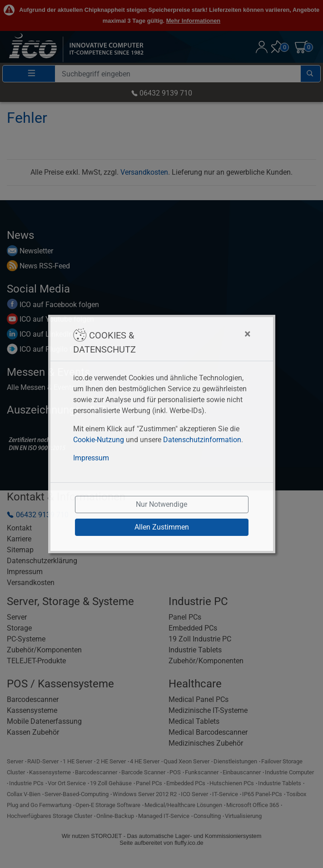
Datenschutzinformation (202, 440)
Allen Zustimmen (162, 527)
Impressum (91, 458)
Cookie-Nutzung (99, 440)
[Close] (202, 334)
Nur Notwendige (161, 504)
